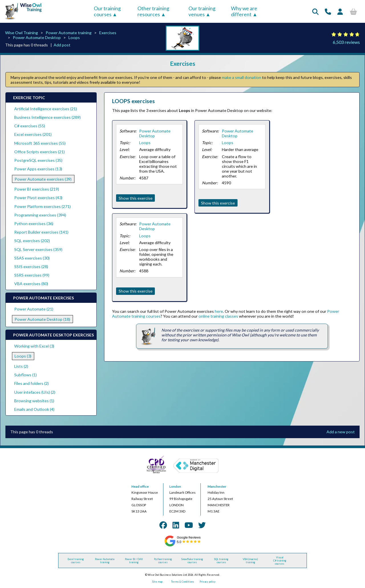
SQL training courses (221, 561)
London (175, 486)
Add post (62, 45)
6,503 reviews (346, 42)
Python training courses (163, 561)
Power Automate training (69, 33)
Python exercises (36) (34, 223)
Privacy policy (208, 582)
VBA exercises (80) (31, 284)
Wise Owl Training (22, 33)
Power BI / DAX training (134, 561)
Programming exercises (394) (40, 215)
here (219, 311)
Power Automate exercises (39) (43, 179)
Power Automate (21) (34, 309)
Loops (74, 37)
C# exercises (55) (30, 126)
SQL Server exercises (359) (38, 249)
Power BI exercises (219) (37, 189)
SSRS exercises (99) (32, 275)
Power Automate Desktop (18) (42, 319)
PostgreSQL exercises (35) (38, 160)
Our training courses (107, 11)
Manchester (217, 486)
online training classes (218, 316)
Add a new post (341, 432)
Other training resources (153, 11)
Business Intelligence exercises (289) (47, 117)
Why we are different (244, 11)
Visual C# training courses (280, 561)
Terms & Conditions (183, 582)
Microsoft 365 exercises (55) (40, 143)
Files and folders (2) (32, 383)
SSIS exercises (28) (31, 267)
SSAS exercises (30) (32, 258)
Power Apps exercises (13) (38, 169)
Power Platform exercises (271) (42, 206)
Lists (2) (21, 366)
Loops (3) (23, 356)
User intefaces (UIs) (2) (35, 392)
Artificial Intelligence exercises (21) (46, 109)
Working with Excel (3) (34, 346)
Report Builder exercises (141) (41, 232)
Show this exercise (136, 198)
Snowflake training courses (192, 561)
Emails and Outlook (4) (34, 409)
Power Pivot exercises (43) (38, 198)
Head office (140, 486)
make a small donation (242, 77)
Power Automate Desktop (37, 37)
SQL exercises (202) (32, 241)
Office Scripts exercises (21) (39, 152)
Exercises (108, 33)
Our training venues (202, 11)
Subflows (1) (26, 375)
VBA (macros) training (250, 561)
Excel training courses (76, 561)
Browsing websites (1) (34, 401)
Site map (157, 582)
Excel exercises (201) (33, 134)
